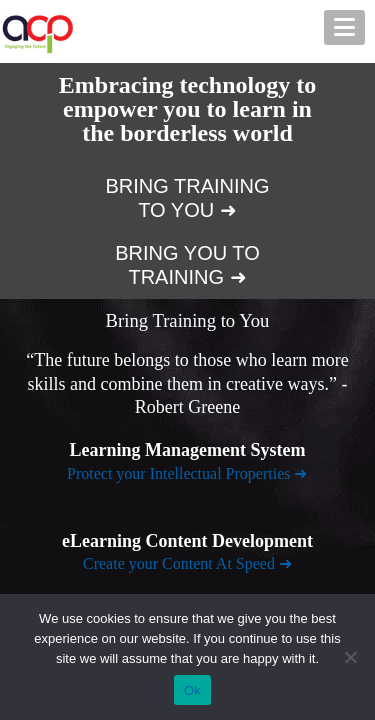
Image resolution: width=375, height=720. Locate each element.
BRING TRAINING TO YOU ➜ (187, 198)
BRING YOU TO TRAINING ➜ (187, 265)
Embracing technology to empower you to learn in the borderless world (187, 109)
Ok (192, 690)
